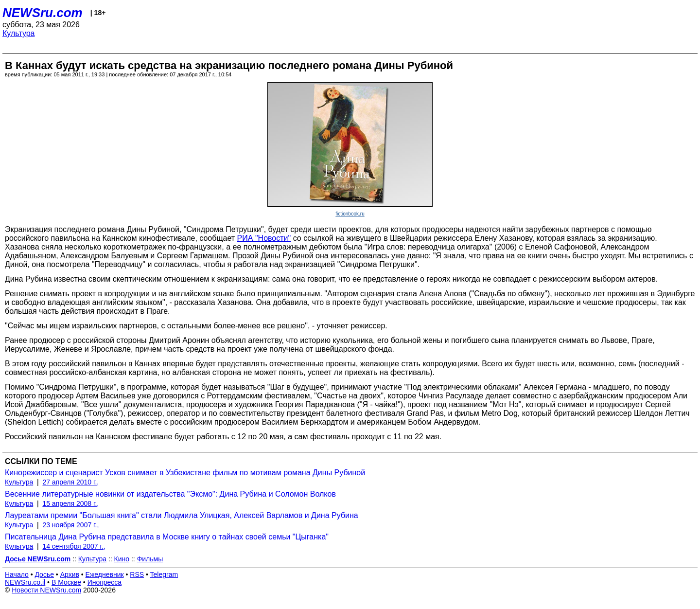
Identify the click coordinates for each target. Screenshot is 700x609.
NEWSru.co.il (25, 582)
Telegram (164, 574)
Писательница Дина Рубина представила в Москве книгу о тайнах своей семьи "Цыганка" (167, 537)
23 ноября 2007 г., (70, 525)
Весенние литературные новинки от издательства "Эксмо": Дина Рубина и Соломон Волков (170, 494)
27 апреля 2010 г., (70, 482)
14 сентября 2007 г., (74, 546)
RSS (137, 574)
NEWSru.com (43, 13)
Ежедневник (105, 574)
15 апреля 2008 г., (70, 503)
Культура (19, 33)
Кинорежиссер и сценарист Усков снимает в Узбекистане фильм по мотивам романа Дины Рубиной (185, 473)
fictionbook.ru (350, 214)
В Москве (66, 582)
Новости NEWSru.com (46, 590)
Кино (122, 559)
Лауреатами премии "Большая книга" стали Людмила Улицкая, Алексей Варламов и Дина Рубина (182, 515)
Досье (44, 574)
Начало (17, 574)
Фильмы (150, 559)
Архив (70, 574)
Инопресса (105, 582)
